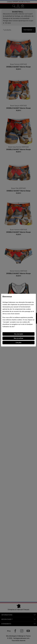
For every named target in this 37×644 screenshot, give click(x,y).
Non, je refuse (19, 338)
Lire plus (18, 343)
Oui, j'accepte (19, 334)
